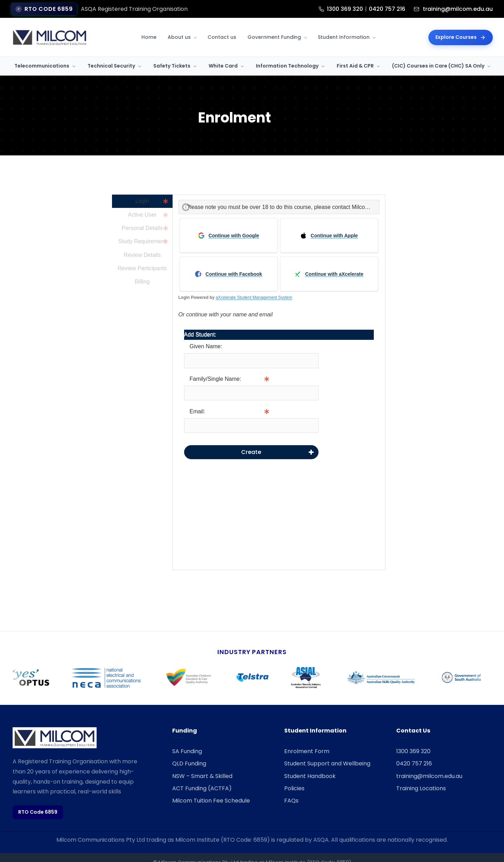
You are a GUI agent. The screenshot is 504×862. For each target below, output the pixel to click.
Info (323, 383)
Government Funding (274, 27)
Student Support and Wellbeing (327, 753)
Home (149, 27)
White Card (223, 55)
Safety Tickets (172, 55)
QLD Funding (189, 753)
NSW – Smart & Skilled (202, 766)
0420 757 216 (414, 753)
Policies (294, 778)
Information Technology (287, 55)
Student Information (344, 27)
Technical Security (111, 55)
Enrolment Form (307, 741)
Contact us (222, 27)
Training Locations (421, 778)
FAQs (291, 790)
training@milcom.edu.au (429, 766)
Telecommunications (42, 55)
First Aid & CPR (355, 55)
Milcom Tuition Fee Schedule (211, 790)
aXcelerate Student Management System (254, 287)
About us (179, 27)
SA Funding (187, 741)
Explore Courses (461, 27)
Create (251, 441)
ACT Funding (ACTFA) (202, 778)
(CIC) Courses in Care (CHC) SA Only (438, 55)
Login (142, 191)
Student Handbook (310, 766)
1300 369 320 (413, 741)
